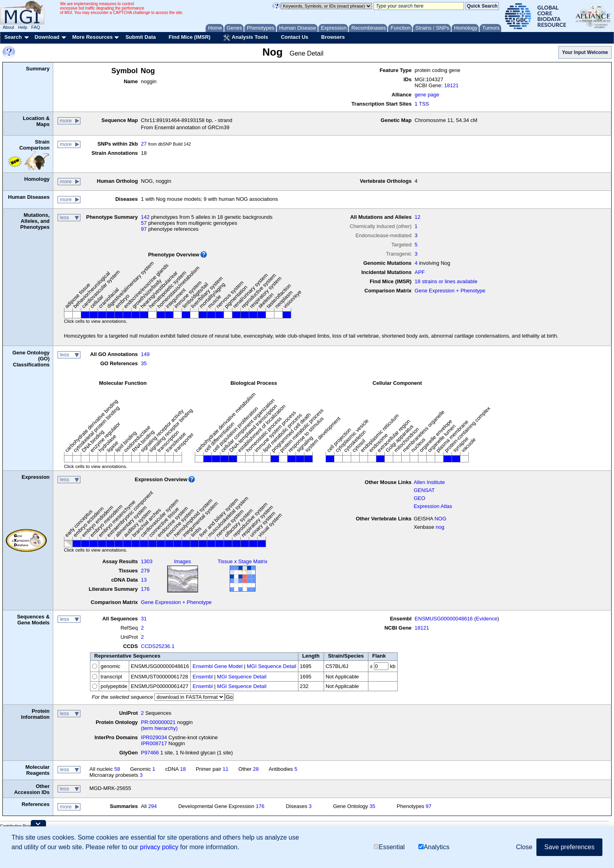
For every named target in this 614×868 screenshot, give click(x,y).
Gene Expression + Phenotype (450, 291)
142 (145, 217)
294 (152, 806)
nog (440, 527)
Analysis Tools (246, 38)
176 (145, 589)
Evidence (487, 619)
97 (144, 229)
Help (23, 27)
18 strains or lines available (446, 281)
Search (13, 37)
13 (144, 580)
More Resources (92, 37)
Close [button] (524, 847)
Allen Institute (429, 482)
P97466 (150, 753)
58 (117, 769)
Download (47, 37)
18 (183, 769)
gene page (427, 95)
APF (420, 272)
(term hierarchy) (159, 728)
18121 (451, 85)
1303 (147, 561)
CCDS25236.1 (158, 646)
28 (256, 769)
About (9, 27)
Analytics (434, 847)
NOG (440, 519)
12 (418, 217)
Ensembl (203, 677)
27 (144, 144)
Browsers (333, 37)
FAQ (36, 27)
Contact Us (295, 37)
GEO (419, 498)
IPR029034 (154, 737)
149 (145, 354)
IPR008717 (154, 743)
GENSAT (424, 490)
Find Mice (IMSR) (189, 37)
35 (144, 363)
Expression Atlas (433, 506)
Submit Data (141, 37)
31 (144, 619)
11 (226, 769)
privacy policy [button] (159, 847)
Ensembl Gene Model (217, 666)
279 (145, 571)
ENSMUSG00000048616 (444, 619)
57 (144, 223)
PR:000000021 (158, 722)
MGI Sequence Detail (272, 666)
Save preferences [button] (569, 847)
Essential (389, 847)
